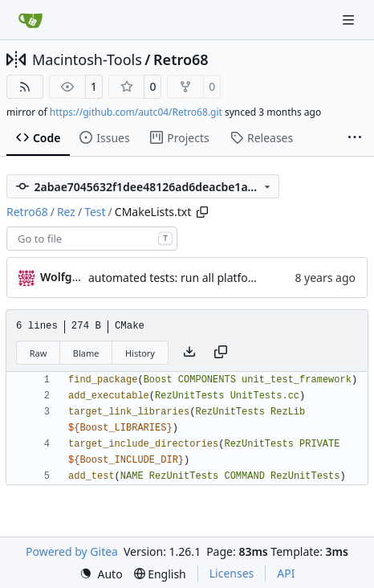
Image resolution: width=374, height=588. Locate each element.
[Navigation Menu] (350, 20)
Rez (66, 212)
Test (95, 212)
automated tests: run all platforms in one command (224, 278)
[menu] (101, 574)
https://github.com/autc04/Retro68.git (136, 112)
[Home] (30, 20)
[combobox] (92, 239)
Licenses (232, 573)
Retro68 (181, 59)
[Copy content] (221, 353)
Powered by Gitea (72, 551)
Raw (39, 353)
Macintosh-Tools (87, 59)
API (286, 573)
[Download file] (189, 353)
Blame (86, 353)
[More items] (355, 138)
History (140, 353)
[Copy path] (202, 212)
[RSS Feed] (25, 87)
